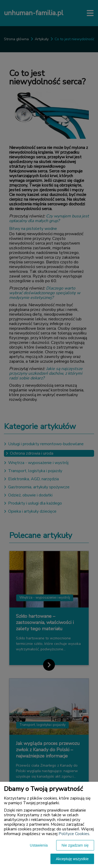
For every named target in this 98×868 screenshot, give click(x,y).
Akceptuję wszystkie (72, 859)
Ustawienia (39, 845)
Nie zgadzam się (75, 845)
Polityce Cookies (74, 834)
